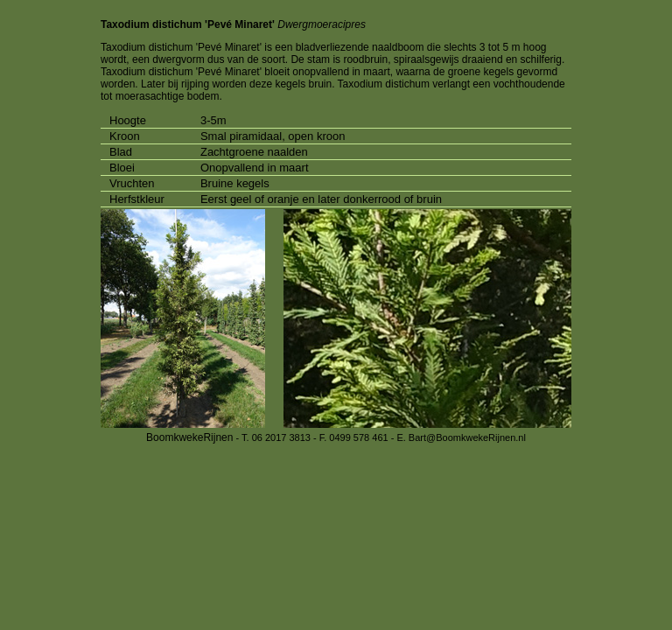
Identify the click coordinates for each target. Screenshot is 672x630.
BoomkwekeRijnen (189, 437)
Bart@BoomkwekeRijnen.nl (467, 437)
